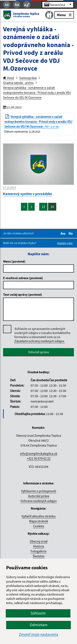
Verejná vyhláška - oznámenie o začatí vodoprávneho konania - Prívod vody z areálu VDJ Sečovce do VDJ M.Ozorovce (37, 92)
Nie (71, 233)
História (38, 546)
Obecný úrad (39, 541)
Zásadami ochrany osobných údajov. (40, 341)
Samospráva (28, 78)
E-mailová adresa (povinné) (23, 278)
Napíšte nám (65, 243)
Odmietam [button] (39, 625)
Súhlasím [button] (38, 613)
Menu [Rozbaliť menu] (64, 15)
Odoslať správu (39, 352)
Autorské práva (39, 496)
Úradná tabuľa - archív (18, 83)
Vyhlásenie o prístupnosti (39, 491)
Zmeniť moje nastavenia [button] (38, 634)
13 (43, 207)
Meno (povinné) (14, 261)
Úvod (9, 78)
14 (52, 207)
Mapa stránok (39, 521)
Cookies (39, 526)
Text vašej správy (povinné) (23, 294)
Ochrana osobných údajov (39, 501)
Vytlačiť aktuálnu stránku (39, 516)
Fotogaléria (38, 551)
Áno (64, 233)
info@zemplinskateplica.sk (39, 453)
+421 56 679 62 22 (39, 458)
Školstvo (39, 556)
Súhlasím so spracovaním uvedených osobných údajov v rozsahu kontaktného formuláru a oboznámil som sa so (42, 335)
